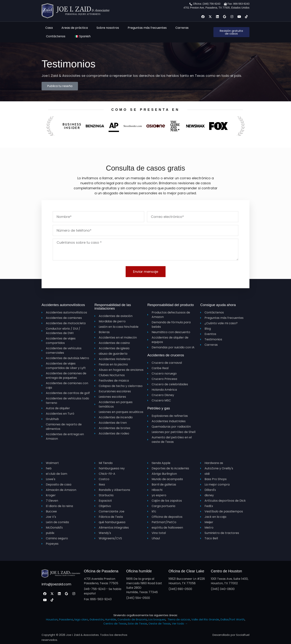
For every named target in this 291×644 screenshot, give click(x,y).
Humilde (111, 619)
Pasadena (66, 619)
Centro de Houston (226, 571)
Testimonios (68, 64)
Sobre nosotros (108, 28)
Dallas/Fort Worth (233, 619)
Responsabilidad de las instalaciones (113, 307)
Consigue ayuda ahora (218, 305)
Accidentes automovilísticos (63, 305)
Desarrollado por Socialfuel (231, 635)
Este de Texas (138, 623)
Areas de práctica (75, 28)
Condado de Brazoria (132, 619)
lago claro (81, 619)
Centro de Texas (115, 623)
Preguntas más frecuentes (147, 28)
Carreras (182, 28)
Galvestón (97, 619)
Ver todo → (180, 623)
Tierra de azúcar (179, 619)
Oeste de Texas (160, 623)
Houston (52, 619)
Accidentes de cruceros (166, 355)
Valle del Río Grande (205, 619)
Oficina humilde (139, 571)
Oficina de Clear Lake (186, 571)
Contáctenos (56, 36)
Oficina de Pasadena (101, 571)
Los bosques (157, 619)
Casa (49, 28)
